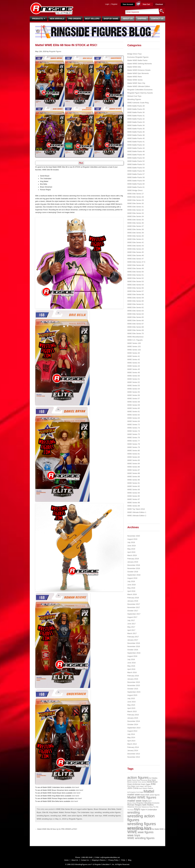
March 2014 (132, 744)
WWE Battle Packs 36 (136, 132)
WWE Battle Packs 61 (136, 187)
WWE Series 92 (134, 486)
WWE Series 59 (134, 405)
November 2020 (134, 536)
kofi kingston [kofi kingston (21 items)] (132, 792)
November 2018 (134, 568)
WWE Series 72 (134, 425)
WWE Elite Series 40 (135, 236)
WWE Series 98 (134, 503)
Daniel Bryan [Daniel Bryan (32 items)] (152, 782)
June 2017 (131, 624)
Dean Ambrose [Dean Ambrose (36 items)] (134, 784)
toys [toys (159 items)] (137, 809)
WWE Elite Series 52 (135, 278)
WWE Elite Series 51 (135, 275)
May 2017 (131, 627)
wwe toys (98, 816)
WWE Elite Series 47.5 (136, 262)
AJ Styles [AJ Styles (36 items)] (153, 778)
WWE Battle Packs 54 (136, 168)
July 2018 (131, 581)
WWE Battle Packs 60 (136, 184)
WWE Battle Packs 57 (136, 174)
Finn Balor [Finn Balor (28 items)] (131, 786)
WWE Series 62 (134, 415)
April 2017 (131, 630)
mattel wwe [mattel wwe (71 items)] (134, 795)
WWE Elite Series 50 (135, 272)
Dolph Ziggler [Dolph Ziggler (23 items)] (146, 784)
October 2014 (133, 724)
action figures (88, 809)
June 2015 (131, 702)
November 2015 (134, 685)
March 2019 (132, 555)
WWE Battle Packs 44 (136, 148)
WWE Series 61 (134, 412)
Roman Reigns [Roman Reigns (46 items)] (134, 805)
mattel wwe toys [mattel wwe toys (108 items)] (137, 801)
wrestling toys (56, 816)
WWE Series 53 (134, 385)
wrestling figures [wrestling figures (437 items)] (142, 824)
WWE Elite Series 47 (135, 259)
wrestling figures (43, 816)
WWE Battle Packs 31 (136, 116)
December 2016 (134, 643)
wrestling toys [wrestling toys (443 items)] (139, 828)
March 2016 (132, 672)
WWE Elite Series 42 (135, 242)
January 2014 (133, 750)
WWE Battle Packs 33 (136, 122)
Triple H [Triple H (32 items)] (144, 810)
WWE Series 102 (134, 350)
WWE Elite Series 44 (135, 249)
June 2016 (131, 663)
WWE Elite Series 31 (135, 207)
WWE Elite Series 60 (135, 301)
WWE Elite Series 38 (135, 229)
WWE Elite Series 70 (135, 333)
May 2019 (131, 549)
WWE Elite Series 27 (135, 194)
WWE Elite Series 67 (135, 324)
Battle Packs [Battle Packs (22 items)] (132, 780)
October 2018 (133, 572)
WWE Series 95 (134, 496)
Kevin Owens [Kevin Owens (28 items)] (148, 788)
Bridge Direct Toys (134, 54)
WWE (64, 816)
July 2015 (131, 698)
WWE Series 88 (134, 473)
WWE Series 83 (134, 460)
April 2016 (131, 669)
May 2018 (131, 588)
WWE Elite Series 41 (135, 239)
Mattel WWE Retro (135, 77)
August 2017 (132, 617)
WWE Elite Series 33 (135, 213)
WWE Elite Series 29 (135, 200)
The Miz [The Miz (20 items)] (156, 807)
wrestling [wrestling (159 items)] (134, 812)
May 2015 (131, 705)
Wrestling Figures (134, 99)
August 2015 (132, 695)
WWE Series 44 (134, 366)
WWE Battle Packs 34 (136, 125)
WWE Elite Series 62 (135, 307)
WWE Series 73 (134, 428)
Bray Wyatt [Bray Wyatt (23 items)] (152, 780)
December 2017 (134, 604)
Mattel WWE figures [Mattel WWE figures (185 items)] (142, 797)
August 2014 (132, 731)
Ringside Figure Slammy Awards (140, 93)
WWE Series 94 (134, 493)
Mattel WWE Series (135, 80)
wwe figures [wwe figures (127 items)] (146, 832)
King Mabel (54, 812)
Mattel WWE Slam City (136, 83)
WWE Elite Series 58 (135, 294)
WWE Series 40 (134, 353)
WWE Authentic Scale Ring (138, 103)
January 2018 (133, 601)
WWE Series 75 (134, 434)
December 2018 (134, 565)
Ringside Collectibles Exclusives (140, 90)
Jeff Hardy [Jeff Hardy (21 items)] (148, 786)
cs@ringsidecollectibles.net (110, 857)
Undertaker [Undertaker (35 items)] (152, 810)
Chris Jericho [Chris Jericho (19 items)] (142, 782)
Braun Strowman (100, 809)
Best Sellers (92, 19)
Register (114, 4)
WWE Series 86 (134, 467)
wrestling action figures (111, 812)
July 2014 (131, 734)
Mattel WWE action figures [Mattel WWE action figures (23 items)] (150, 795)
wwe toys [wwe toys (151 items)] (134, 835)
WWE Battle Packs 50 (136, 158)
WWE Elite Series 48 (135, 265)
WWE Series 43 (134, 363)
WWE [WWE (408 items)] (132, 832)
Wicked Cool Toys (134, 96)
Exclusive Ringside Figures (138, 57)
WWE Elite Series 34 (135, 216)
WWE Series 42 (134, 359)
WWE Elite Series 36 (135, 223)
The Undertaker (83, 812)
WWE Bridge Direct (135, 190)
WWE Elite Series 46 (135, 255)
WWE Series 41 (134, 356)
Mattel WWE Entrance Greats (139, 70)
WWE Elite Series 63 (135, 311)
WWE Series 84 (134, 464)
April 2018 (131, 591)
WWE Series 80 (134, 451)
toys (92, 812)
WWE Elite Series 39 (135, 233)
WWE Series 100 (134, 343)
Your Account (128, 4)
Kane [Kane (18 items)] (140, 788)
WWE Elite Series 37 (135, 226)
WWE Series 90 (134, 480)
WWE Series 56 (134, 395)
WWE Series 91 (134, 483)
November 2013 (134, 757)
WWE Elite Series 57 (135, 291)
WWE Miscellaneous (135, 337)
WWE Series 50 (134, 376)
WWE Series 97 (134, 499)
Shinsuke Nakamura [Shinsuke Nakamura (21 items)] (142, 807)
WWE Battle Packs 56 (136, 171)
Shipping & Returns (99, 860)
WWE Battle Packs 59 (136, 181)
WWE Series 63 (134, 418)
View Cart (146, 4)
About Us (128, 19)
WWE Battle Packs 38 (136, 135)
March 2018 (132, 594)
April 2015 (131, 708)
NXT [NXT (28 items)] (150, 801)
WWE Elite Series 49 (135, 268)
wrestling (98, 812)
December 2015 (134, 682)
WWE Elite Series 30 (135, 203)
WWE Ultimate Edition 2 (137, 516)
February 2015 (133, 715)
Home (66, 860)
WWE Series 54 (134, 389)
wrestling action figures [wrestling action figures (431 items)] (141, 818)
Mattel (61, 812)
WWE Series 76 (134, 438)
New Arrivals (57, 19)
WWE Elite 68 (88, 816)
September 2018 (134, 575)
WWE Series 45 (134, 369)
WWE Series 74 (134, 431)
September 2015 (134, 692)
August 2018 (132, 578)
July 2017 (131, 620)
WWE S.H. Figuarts (135, 340)
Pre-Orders (75, 19)
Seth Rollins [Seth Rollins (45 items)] (148, 805)
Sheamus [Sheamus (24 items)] (131, 807)
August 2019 (132, 539)
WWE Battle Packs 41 (136, 142)
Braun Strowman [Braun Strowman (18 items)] (142, 780)
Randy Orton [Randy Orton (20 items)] (132, 803)
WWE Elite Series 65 (135, 317)
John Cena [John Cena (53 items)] (133, 788)
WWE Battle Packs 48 (136, 151)
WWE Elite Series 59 (135, 298)
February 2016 (133, 676)
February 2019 (133, 559)
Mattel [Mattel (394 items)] (149, 791)
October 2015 (133, 689)
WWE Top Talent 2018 (136, 509)
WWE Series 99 (134, 506)
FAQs (123, 860)
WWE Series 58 (134, 402)
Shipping (142, 19)
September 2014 (134, 728)
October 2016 (133, 650)
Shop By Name (111, 19)
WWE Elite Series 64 (135, 314)
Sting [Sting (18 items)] (151, 807)
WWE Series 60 (134, 408)
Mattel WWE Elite (134, 67)
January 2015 (133, 718)
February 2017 (133, 637)
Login (107, 4)
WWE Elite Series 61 (135, 304)
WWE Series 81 (134, 454)
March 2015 (132, 711)
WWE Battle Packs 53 (136, 164)
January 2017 (133, 640)
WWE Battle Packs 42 (136, 145)
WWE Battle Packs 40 (136, 138)
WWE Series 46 (134, 372)
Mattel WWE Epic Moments (138, 73)
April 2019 (131, 552)
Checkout (159, 4)
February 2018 (133, 598)
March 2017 (132, 633)
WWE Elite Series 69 (135, 330)
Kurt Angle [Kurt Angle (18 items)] (140, 792)
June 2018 (131, 585)
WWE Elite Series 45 (135, 252)
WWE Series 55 (134, 392)
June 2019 (131, 546)
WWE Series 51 (134, 379)
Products (39, 19)
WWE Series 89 (134, 477)
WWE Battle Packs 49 (136, 155)
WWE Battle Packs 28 (136, 106)
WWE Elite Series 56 (135, 288)
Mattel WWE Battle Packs (137, 60)
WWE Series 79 (134, 447)
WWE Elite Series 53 (135, 281)
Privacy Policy (113, 860)
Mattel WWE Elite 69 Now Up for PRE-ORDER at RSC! (56, 829)
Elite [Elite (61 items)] (153, 784)
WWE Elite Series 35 (135, 220)
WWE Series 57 (134, 399)
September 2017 (134, 614)
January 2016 (133, 679)
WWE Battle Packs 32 (136, 119)
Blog (130, 860)
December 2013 (134, 754)
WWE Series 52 (134, 382)
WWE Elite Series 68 (64, 809)
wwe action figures (75, 816)
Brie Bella (112, 809)
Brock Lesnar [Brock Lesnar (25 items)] (132, 782)
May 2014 (131, 737)
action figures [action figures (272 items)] (138, 778)
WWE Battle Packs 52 (136, 161)
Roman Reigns (71, 812)
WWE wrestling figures (112, 816)
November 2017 (134, 607)
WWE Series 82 (134, 457)
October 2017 (133, 611)
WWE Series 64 (134, 421)
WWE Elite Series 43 (135, 246)
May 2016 (131, 666)
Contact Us (157, 19)
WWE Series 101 (134, 346)
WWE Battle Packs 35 (136, 129)
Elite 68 (45, 812)
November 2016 (134, 646)
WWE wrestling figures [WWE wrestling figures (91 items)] (141, 838)
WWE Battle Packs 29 (136, 109)
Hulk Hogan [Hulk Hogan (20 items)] (140, 786)
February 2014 (133, 747)
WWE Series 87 (134, 470)
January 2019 (133, 562)
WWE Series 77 (134, 441)
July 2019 (131, 542)
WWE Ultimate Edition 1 (137, 512)
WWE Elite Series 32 (135, 210)
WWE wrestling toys (45, 819)
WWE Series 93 (134, 490)
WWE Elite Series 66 (135, 320)
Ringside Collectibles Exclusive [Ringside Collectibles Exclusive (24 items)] (148, 803)
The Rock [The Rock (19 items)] (130, 810)
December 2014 (134, 721)
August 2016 (132, 656)
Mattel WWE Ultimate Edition (139, 86)
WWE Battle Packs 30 (136, 112)
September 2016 (134, 653)
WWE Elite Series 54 (135, 285)
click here (75, 787)
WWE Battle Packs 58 (136, 177)
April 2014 (131, 741)
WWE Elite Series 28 (135, 197)
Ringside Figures (55, 51)
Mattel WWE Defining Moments (140, 64)
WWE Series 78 (134, 444)
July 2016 (131, 659)
